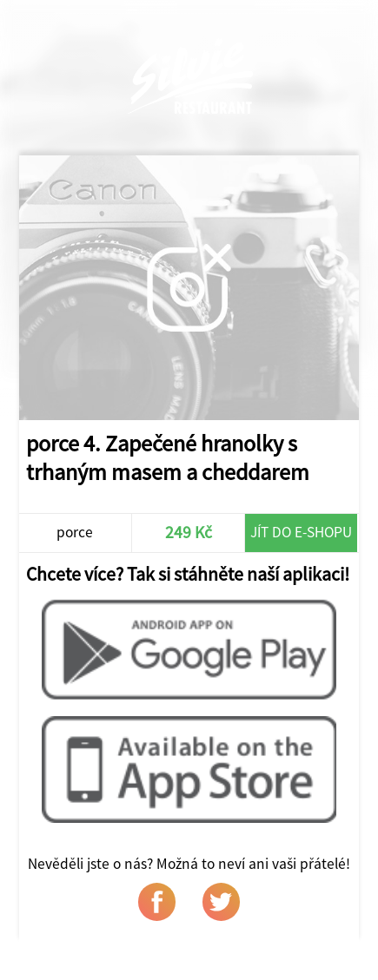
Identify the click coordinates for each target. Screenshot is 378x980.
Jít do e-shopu (301, 532)
